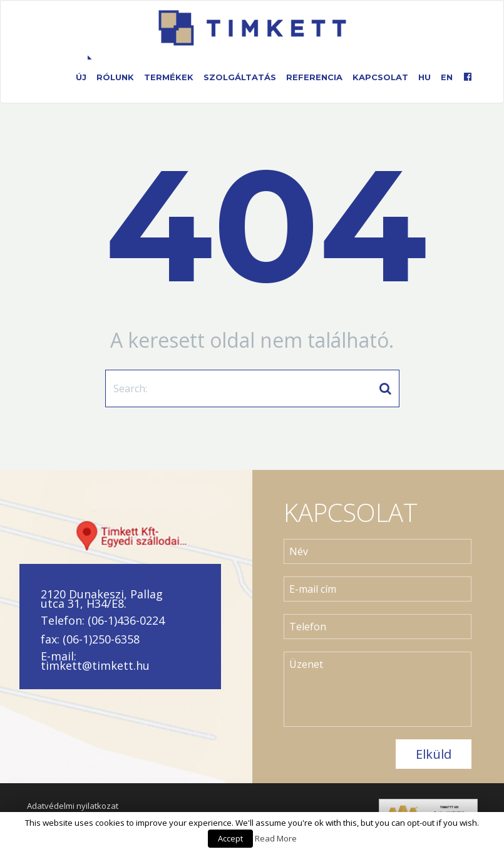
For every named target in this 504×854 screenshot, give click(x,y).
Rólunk (115, 77)
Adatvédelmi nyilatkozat (73, 806)
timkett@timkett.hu (95, 665)
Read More (276, 838)
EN (447, 77)
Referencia (314, 77)
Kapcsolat (380, 77)
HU (424, 77)
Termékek (169, 77)
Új (81, 77)
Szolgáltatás (240, 77)
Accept (230, 838)
